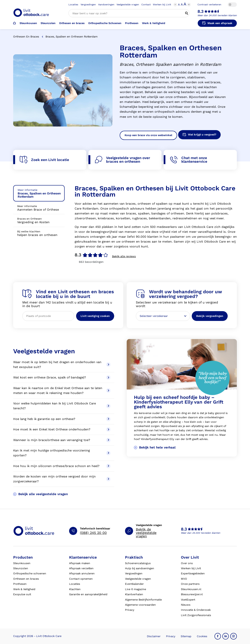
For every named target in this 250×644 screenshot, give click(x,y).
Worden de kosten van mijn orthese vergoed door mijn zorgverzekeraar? (62, 479)
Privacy (130, 610)
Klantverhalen (134, 594)
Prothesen (132, 23)
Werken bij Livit (162, 5)
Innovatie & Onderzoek (196, 610)
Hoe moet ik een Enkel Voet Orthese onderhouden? (62, 429)
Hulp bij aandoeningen (140, 568)
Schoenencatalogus (138, 563)
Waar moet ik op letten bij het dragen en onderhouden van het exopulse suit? (62, 365)
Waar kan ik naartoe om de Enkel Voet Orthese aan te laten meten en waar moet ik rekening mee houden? (62, 391)
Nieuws (186, 605)
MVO (184, 579)
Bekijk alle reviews (124, 256)
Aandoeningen (106, 5)
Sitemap (186, 636)
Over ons (187, 563)
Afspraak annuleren (82, 573)
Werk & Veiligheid (154, 23)
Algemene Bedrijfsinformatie (143, 600)
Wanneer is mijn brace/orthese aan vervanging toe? (62, 440)
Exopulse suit (22, 594)
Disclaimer (154, 636)
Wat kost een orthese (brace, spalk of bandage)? (62, 377)
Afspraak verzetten (81, 568)
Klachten (75, 589)
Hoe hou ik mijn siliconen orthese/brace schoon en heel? (62, 466)
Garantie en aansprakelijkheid (88, 594)
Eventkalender (134, 584)
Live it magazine (136, 589)
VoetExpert (188, 600)
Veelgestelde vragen (128, 5)
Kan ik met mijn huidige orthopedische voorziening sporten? (62, 453)
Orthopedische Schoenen (105, 23)
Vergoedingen (88, 5)
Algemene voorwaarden (140, 605)
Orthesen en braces (72, 23)
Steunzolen (48, 23)
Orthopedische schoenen (30, 573)
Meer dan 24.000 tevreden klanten (217, 15)
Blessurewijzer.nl (192, 594)
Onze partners (190, 584)
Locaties (73, 5)
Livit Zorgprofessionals (196, 615)
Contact (146, 5)
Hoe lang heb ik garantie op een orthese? (62, 419)
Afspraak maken (80, 563)
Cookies (202, 636)
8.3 (200, 11)
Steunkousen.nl (191, 589)
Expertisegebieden (193, 573)
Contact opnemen (81, 579)
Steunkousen (28, 23)
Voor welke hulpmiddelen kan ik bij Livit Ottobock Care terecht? (62, 406)
